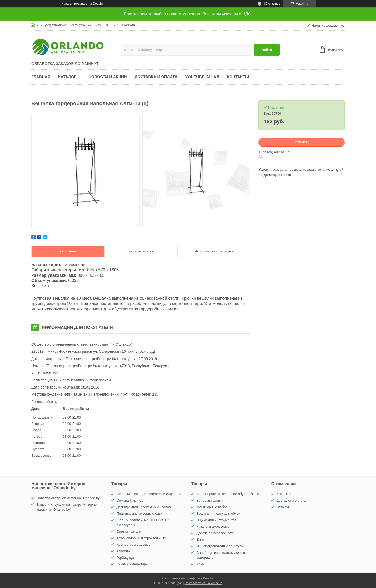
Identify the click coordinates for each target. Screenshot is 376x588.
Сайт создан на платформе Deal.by (188, 578)
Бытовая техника (210, 500)
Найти (267, 50)
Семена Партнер (130, 500)
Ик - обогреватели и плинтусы (220, 546)
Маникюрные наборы (213, 507)
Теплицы (123, 551)
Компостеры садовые (133, 545)
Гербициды (125, 558)
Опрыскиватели (129, 531)
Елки (200, 540)
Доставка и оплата (156, 77)
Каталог (67, 77)
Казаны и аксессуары (213, 527)
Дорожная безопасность (215, 533)
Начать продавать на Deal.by (82, 4)
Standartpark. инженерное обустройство (228, 494)
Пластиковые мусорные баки (139, 513)
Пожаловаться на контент (203, 583)
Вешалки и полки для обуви (218, 513)
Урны (200, 564)
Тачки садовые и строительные (141, 538)
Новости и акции (108, 77)
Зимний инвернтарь (132, 564)
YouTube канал (202, 77)
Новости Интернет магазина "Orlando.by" (69, 498)
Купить (302, 142)
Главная (41, 77)
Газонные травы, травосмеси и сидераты (149, 494)
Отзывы (283, 507)
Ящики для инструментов (216, 520)
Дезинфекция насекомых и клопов (144, 507)
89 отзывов (272, 4)
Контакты (238, 77)
